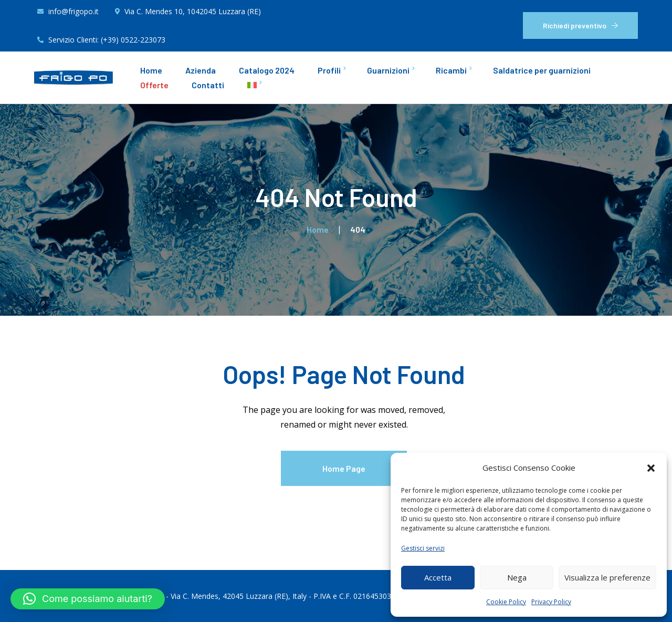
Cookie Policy (506, 602)
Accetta (438, 577)
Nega (517, 577)
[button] (651, 468)
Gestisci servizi (423, 548)
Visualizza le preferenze (607, 577)
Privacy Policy (551, 602)
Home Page (344, 468)
